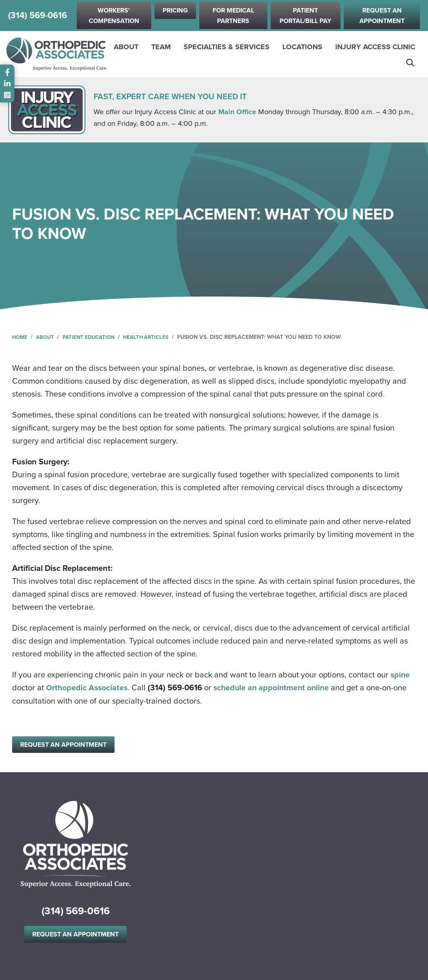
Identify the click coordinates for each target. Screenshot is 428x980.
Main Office (237, 112)
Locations (302, 47)
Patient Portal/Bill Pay (305, 16)
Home (20, 337)
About (126, 47)
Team (161, 47)
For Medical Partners (233, 16)
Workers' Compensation (114, 16)
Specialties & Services (227, 47)
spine (401, 675)
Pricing (175, 10)
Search (411, 63)
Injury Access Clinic (375, 47)
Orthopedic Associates (88, 687)
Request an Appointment (382, 16)
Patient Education (93, 337)
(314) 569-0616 (38, 16)
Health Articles (154, 337)
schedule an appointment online (274, 687)
